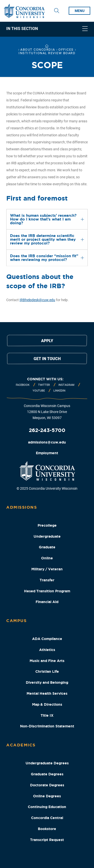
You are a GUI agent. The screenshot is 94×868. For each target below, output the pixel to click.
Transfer (47, 580)
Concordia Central (47, 818)
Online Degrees (47, 796)
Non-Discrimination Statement (47, 726)
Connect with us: (45, 379)
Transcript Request (47, 840)
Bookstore (47, 829)
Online (47, 558)
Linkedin (59, 391)
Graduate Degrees (47, 774)
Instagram (66, 385)
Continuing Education (47, 807)
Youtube (39, 391)
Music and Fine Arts (47, 661)
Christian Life (47, 671)
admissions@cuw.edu (47, 442)
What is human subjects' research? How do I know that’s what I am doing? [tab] (43, 219)
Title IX (47, 715)
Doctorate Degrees (47, 785)
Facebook (23, 385)
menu (80, 11)
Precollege (47, 525)
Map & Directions (47, 704)
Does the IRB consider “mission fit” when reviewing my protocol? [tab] (44, 258)
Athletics (47, 650)
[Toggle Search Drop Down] (57, 11)
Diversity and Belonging (47, 682)
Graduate (47, 547)
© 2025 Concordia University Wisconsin (47, 488)
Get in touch (47, 359)
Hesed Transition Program (47, 591)
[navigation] (47, 29)
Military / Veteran (47, 569)
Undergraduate (47, 536)
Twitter (44, 385)
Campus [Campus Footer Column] (16, 621)
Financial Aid (47, 602)
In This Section (22, 29)
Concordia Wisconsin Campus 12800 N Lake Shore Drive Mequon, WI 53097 (47, 412)
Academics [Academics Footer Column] (21, 745)
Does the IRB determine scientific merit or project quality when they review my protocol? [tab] (43, 239)
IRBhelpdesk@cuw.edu (37, 300)
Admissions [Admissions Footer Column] (22, 507)
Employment (47, 453)
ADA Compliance (47, 639)
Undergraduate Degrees (47, 763)
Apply (47, 341)
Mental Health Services (47, 693)
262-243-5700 (47, 430)
